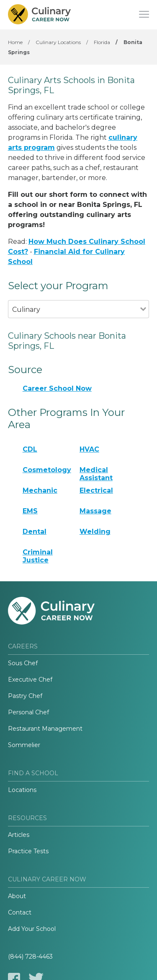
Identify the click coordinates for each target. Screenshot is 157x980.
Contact (20, 912)
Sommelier (24, 745)
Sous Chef (23, 663)
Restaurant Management (45, 729)
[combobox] (74, 321)
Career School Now (57, 388)
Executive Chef (30, 679)
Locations (22, 790)
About (17, 896)
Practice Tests (28, 851)
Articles (19, 835)
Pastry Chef (25, 696)
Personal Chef (28, 712)
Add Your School (32, 929)
